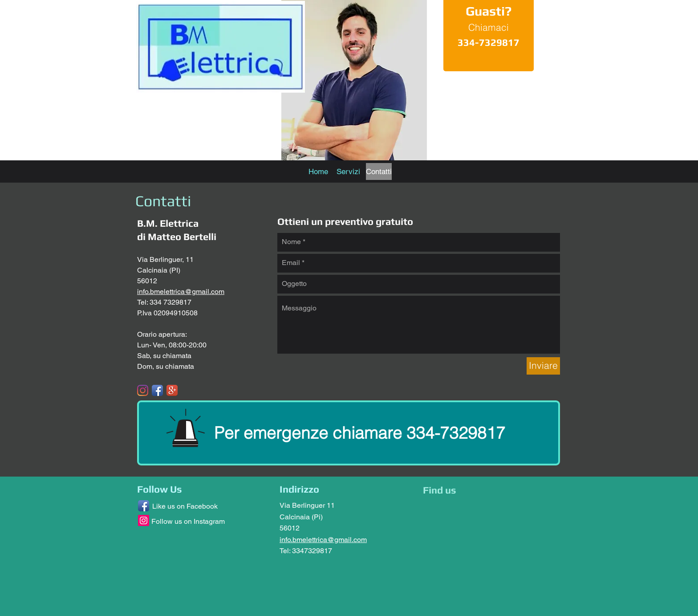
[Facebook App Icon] (157, 390)
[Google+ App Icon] (172, 390)
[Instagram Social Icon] (144, 520)
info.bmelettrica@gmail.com (181, 292)
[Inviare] (543, 366)
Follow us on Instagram (188, 521)
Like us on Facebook (185, 506)
